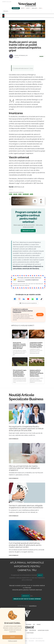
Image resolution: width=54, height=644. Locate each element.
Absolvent (34, 8)
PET (34, 624)
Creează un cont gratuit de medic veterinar (27, 599)
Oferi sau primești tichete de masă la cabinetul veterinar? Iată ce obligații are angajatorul (24, 468)
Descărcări (33, 630)
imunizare (26, 194)
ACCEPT (13, 637)
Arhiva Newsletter (40, 641)
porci (20, 194)
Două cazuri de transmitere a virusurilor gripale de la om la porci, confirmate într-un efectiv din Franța (19, 345)
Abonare (16, 8)
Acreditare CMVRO (43, 630)
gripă (31, 194)
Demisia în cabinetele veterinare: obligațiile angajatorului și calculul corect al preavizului (26, 507)
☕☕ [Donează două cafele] (41, 201)
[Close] (24, 609)
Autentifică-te (33, 606)
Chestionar (30, 633)
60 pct (23, 8)
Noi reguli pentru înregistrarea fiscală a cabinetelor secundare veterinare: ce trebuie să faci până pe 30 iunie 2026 (26, 429)
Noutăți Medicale (13, 39)
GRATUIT (40, 575)
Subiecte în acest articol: (16, 192)
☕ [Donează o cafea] (35, 201)
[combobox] (27, 11)
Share (41, 56)
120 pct (28, 8)
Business (29, 624)
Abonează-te (26, 596)
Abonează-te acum (28, 231)
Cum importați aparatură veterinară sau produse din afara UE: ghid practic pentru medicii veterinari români (25, 545)
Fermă (39, 624)
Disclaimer (31, 641)
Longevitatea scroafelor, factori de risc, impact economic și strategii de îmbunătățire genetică (36, 345)
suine (11, 194)
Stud (40, 8)
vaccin (15, 194)
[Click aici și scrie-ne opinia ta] (28, 303)
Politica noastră (13, 641)
